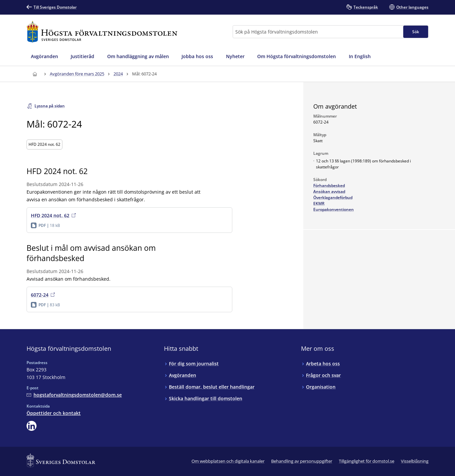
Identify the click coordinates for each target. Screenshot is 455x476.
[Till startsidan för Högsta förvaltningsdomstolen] (102, 32)
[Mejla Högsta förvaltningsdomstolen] (74, 395)
